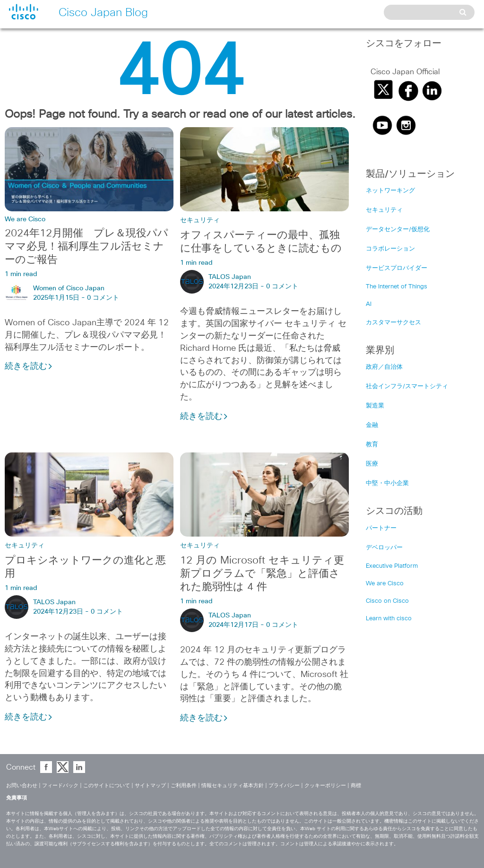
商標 (356, 786)
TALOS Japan (230, 277)
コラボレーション (390, 249)
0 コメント (103, 298)
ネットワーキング (390, 191)
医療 (372, 464)
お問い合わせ (22, 786)
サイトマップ (150, 786)
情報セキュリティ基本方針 (233, 786)
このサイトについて (107, 786)
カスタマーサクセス (393, 323)
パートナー (381, 528)
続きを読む (29, 366)
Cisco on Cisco (387, 601)
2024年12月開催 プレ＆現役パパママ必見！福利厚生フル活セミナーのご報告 (86, 247)
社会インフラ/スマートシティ (407, 386)
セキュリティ (200, 220)
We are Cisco (25, 219)
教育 (372, 445)
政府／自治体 (384, 367)
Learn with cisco (389, 619)
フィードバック (60, 786)
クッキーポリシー (325, 786)
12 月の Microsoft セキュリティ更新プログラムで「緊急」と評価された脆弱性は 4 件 (262, 574)
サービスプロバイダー (397, 268)
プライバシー (284, 786)
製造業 (375, 406)
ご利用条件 (184, 786)
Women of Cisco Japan (69, 288)
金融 (372, 425)
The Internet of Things (397, 287)
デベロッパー (384, 548)
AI (369, 304)
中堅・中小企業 (387, 483)
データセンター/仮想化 (398, 230)
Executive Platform (392, 566)
